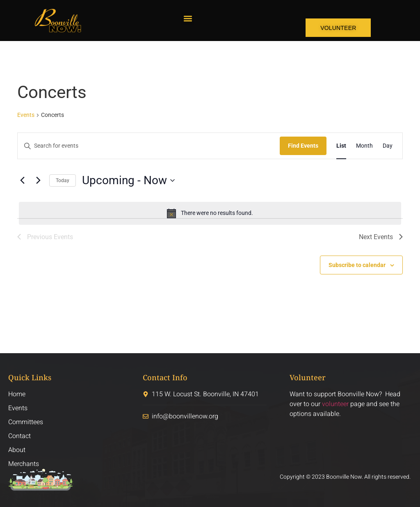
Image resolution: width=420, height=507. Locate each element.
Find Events (303, 146)
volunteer (335, 404)
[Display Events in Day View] (388, 146)
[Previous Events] (22, 180)
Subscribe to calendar (357, 265)
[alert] (210, 213)
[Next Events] (38, 180)
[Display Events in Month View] (364, 146)
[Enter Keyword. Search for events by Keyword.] (149, 146)
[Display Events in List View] (341, 146)
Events (26, 115)
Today (63, 180)
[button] (188, 19)
